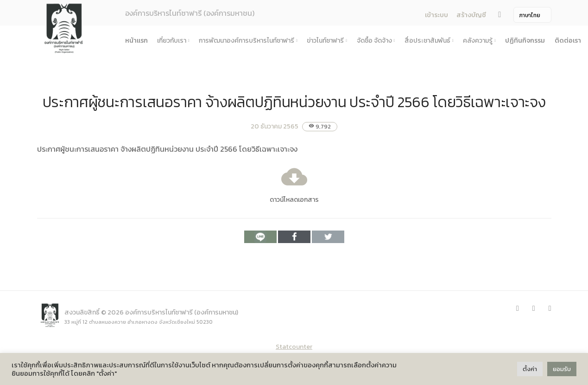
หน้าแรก (136, 41)
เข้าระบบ (436, 15)
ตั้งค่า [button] (530, 369)
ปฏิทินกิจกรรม (525, 41)
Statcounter (294, 347)
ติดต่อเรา (568, 41)
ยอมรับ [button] (562, 369)
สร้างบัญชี (471, 15)
